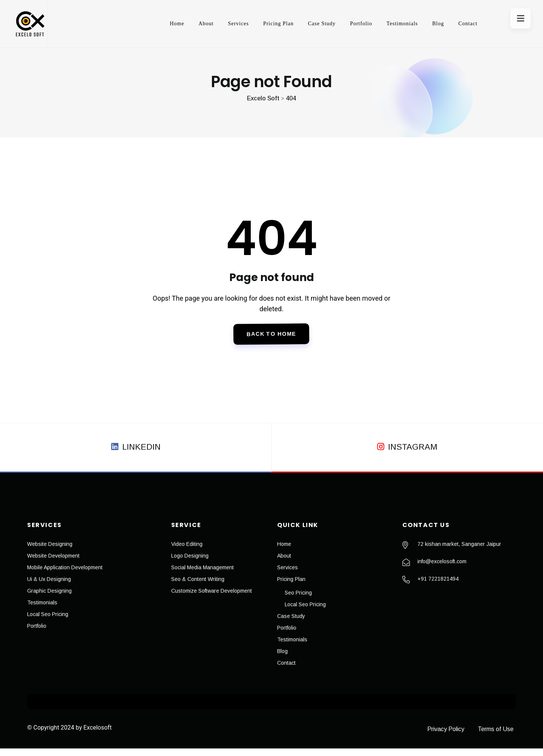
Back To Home (272, 338)
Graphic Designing (49, 598)
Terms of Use (498, 737)
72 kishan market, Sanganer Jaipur (459, 552)
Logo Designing (190, 563)
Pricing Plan (268, 24)
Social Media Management (202, 575)
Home (166, 24)
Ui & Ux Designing (49, 587)
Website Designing (50, 552)
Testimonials (391, 24)
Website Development (53, 563)
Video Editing (187, 552)
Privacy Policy (441, 737)
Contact (457, 24)
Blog (427, 24)
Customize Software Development (212, 598)
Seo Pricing (298, 600)
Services (227, 24)
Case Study (311, 24)
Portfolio (350, 24)
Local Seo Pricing (48, 622)
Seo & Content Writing (198, 587)
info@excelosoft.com (442, 569)
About (195, 24)
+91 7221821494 (438, 586)
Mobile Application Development (65, 575)
